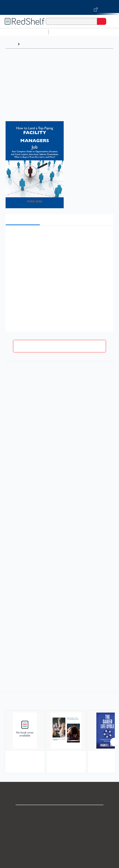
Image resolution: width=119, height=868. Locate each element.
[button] (59, 236)
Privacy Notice (60, 833)
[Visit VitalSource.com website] (59, 7)
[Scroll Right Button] (114, 742)
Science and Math (91, 32)
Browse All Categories (24, 32)
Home (10, 44)
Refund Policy (59, 853)
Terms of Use (60, 843)
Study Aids (63, 32)
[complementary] (59, 733)
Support (59, 823)
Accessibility (59, 863)
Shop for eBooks (59, 812)
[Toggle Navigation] (111, 21)
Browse (29, 44)
